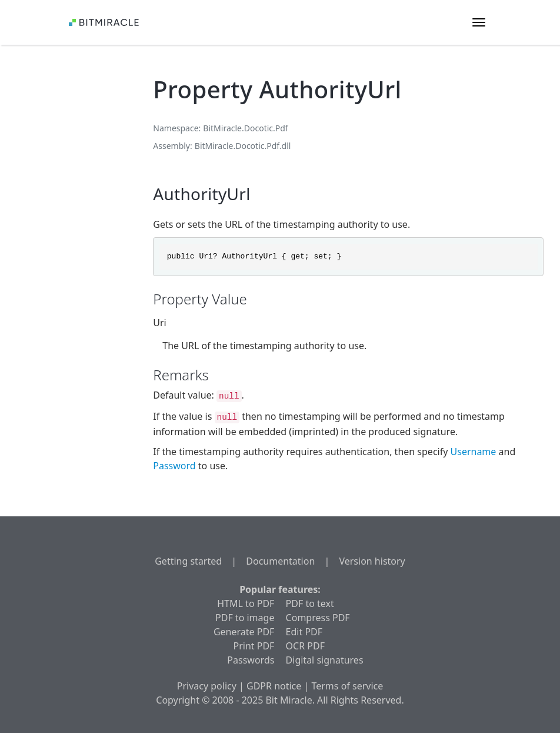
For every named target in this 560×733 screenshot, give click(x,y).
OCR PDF (305, 646)
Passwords (251, 660)
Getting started (188, 561)
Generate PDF (244, 632)
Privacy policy (207, 686)
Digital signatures (325, 660)
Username (474, 452)
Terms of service (347, 686)
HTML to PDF (246, 603)
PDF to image (245, 618)
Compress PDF (318, 618)
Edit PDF (304, 632)
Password (174, 466)
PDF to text (310, 603)
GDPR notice (274, 686)
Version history (372, 561)
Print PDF (254, 646)
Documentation (280, 561)
